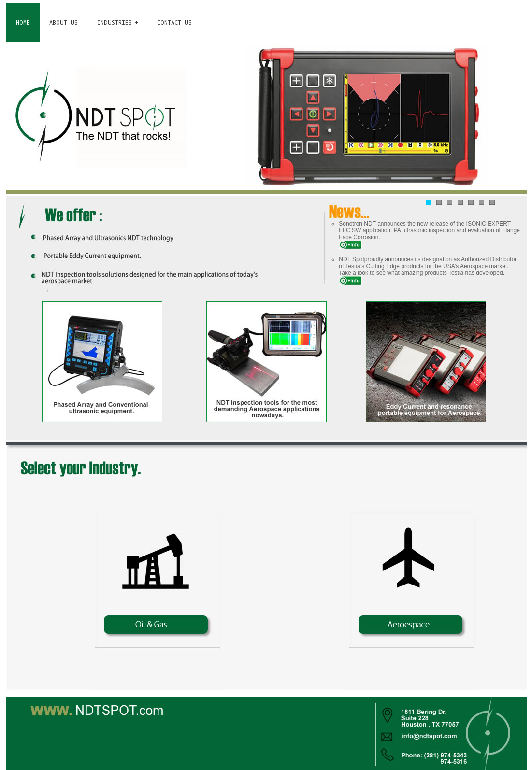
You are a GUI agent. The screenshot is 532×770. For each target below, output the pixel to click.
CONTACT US (174, 23)
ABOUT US (64, 23)
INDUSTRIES (115, 23)
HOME (23, 23)
